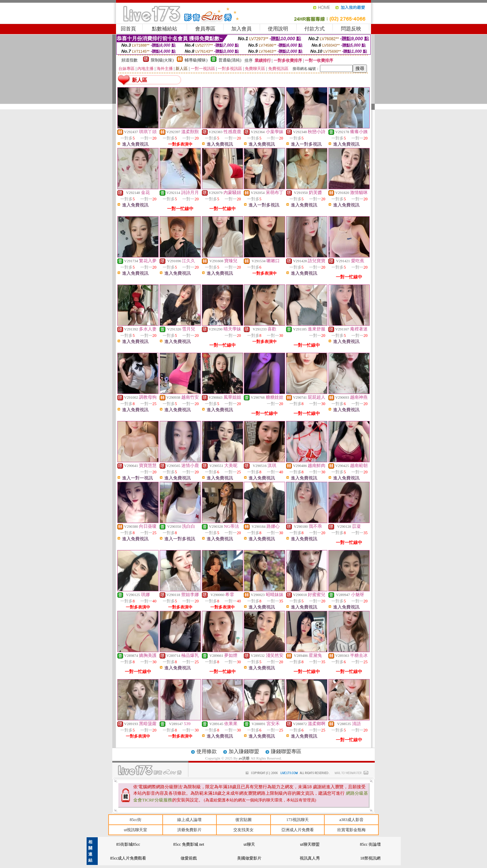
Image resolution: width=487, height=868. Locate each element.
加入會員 (241, 29)
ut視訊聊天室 (135, 830)
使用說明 (278, 29)
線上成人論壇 (189, 820)
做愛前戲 (189, 858)
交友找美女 (243, 830)
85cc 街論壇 (370, 844)
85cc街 (135, 820)
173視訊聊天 (298, 820)
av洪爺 (245, 758)
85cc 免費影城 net (189, 844)
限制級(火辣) (162, 60)
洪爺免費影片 (189, 830)
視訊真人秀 (310, 858)
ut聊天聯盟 (310, 844)
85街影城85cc (128, 844)
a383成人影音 (352, 820)
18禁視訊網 (370, 858)
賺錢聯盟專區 (286, 751)
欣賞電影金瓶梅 (351, 830)
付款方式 (315, 29)
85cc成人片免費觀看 (128, 858)
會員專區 (205, 29)
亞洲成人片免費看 (298, 830)
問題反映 (351, 29)
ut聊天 (249, 844)
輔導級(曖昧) (196, 60)
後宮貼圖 (243, 820)
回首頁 (128, 29)
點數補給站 (165, 29)
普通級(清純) (230, 60)
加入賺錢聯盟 (244, 751)
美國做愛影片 (249, 858)
